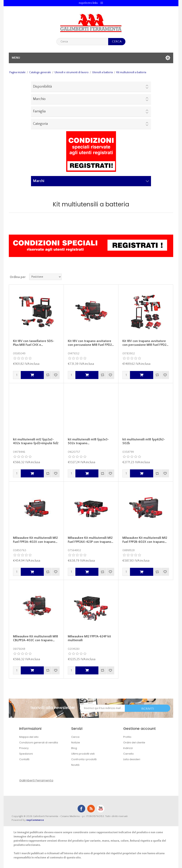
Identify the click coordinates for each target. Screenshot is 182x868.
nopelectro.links (88, 3)
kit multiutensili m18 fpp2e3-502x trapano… (88, 441)
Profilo (127, 737)
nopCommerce (35, 820)
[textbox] (82, 42)
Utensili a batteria (102, 72)
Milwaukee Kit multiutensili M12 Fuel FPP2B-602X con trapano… (145, 540)
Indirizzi (128, 748)
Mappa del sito (29, 737)
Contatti (24, 759)
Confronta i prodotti (84, 759)
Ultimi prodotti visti (83, 754)
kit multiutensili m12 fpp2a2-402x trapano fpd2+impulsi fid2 (36, 441)
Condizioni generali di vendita (39, 742)
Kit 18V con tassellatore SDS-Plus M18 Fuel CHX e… (34, 343)
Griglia (163, 277)
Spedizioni (26, 754)
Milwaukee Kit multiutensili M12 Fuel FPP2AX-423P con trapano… (90, 540)
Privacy (24, 748)
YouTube (101, 809)
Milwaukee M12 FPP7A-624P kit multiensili (89, 638)
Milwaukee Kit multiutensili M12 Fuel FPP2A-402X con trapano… (35, 540)
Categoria (40, 124)
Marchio (39, 99)
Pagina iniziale (17, 72)
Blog (74, 748)
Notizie (76, 742)
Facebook (81, 809)
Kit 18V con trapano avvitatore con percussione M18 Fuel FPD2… (91, 343)
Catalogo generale (40, 72)
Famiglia (39, 111)
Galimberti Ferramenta (36, 780)
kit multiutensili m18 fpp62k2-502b (144, 441)
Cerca (75, 737)
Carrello (128, 754)
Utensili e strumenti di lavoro (72, 72)
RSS (91, 809)
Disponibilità (42, 87)
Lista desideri (132, 759)
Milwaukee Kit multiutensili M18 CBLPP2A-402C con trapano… (35, 638)
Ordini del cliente (134, 742)
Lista (170, 277)
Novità (75, 765)
